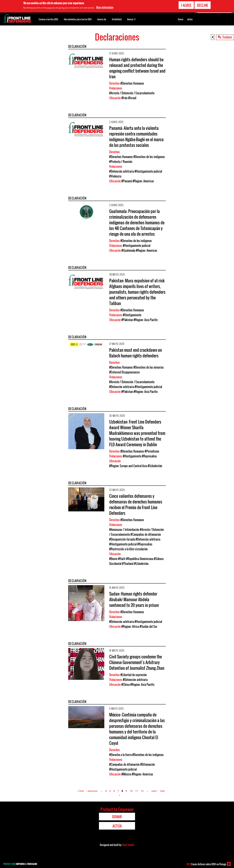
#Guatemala (128, 250)
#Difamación (148, 764)
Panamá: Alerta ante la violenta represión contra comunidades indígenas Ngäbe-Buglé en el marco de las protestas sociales (136, 136)
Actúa (190, 19)
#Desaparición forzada (122, 539)
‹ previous (92, 791)
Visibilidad (117, 19)
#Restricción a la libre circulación (128, 549)
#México (126, 774)
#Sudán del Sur (148, 626)
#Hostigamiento (132, 315)
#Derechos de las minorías (149, 367)
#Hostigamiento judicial (148, 171)
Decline (203, 5)
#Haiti (122, 559)
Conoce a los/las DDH (48, 19)
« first (81, 791)
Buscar (131, 19)
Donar (181, 19)
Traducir (227, 37)
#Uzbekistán (155, 466)
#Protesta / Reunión (121, 162)
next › (155, 791)
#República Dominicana (140, 559)
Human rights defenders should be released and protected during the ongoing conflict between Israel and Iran (137, 68)
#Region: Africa (130, 626)
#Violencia (115, 176)
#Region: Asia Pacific (146, 320)
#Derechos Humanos (132, 83)
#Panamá (127, 181)
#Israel (132, 98)
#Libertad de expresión (134, 675)
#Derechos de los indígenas (149, 157)
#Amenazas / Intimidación (124, 530)
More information (105, 7)
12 (142, 791)
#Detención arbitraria (122, 171)
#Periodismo (152, 451)
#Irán (124, 98)
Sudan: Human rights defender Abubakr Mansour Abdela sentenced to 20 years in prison (134, 599)
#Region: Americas (143, 181)
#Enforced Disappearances (124, 372)
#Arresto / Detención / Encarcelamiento (132, 93)
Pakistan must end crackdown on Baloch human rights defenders (136, 353)
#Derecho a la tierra (120, 755)
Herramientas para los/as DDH (78, 19)
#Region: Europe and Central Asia (128, 466)
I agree (186, 5)
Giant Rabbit (128, 845)
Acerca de (102, 19)
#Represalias (149, 456)
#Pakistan (127, 320)
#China (126, 685)
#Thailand (128, 564)
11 (137, 791)
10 (131, 791)
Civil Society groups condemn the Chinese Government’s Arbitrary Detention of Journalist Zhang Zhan (137, 662)
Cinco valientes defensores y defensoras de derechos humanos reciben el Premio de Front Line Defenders (136, 504)
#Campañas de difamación (146, 534)
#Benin (113, 559)
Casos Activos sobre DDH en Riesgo (206, 864)
